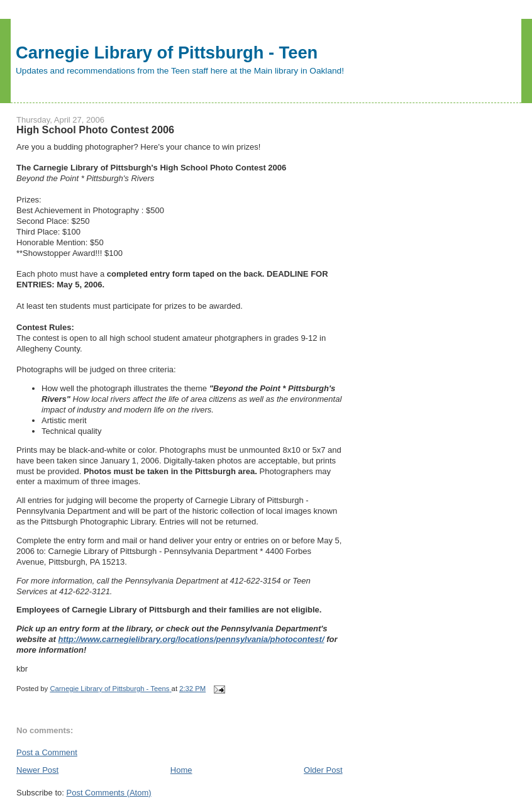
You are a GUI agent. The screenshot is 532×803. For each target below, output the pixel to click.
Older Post (323, 770)
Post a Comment (47, 752)
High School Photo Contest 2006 (95, 130)
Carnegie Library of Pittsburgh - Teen (167, 53)
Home (181, 770)
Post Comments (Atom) (109, 793)
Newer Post (37, 770)
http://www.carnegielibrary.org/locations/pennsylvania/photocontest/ (191, 639)
